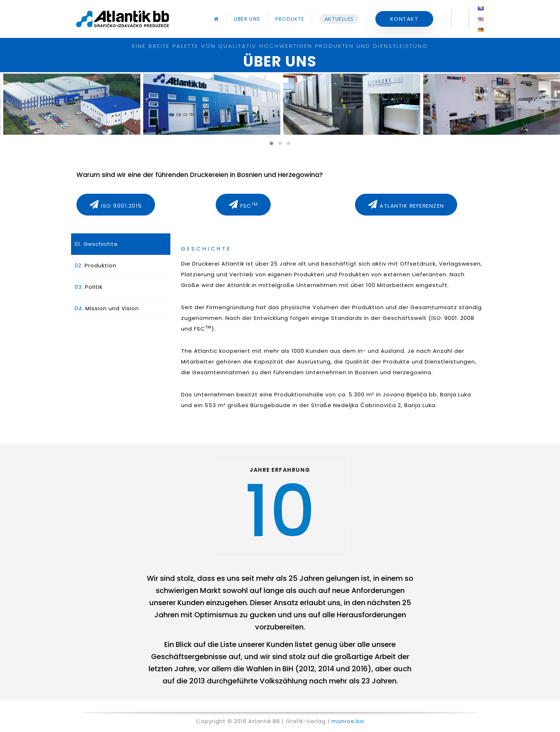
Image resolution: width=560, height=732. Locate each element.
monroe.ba (348, 721)
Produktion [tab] (96, 265)
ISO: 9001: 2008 (453, 318)
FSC (203, 329)
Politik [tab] (89, 287)
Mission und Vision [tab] (107, 308)
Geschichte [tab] (96, 244)
